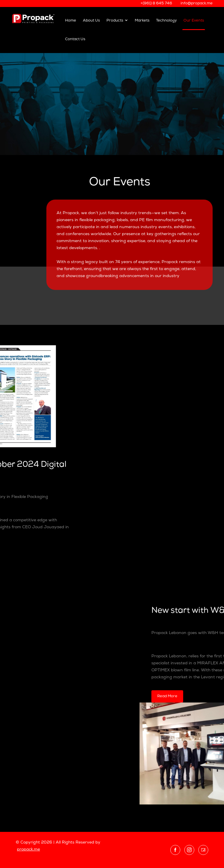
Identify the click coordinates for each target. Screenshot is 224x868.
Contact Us (75, 39)
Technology (166, 21)
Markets (142, 21)
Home (71, 21)
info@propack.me (197, 3)
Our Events (194, 21)
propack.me (28, 849)
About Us (91, 21)
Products (117, 20)
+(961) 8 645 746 (156, 3)
